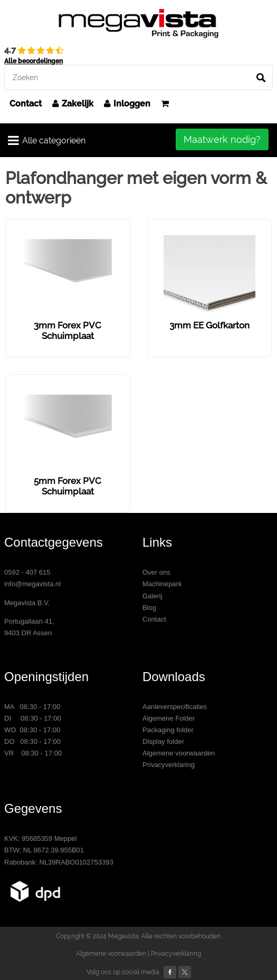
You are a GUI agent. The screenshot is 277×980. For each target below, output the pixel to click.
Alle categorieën (47, 140)
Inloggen (127, 104)
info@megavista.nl (32, 584)
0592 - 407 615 (27, 572)
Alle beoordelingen (34, 61)
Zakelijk (73, 104)
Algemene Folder (169, 718)
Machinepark (162, 584)
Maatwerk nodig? (222, 139)
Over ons (156, 572)
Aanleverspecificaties (175, 707)
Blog (149, 608)
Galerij (152, 596)
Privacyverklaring (169, 765)
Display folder (163, 741)
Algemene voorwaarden (179, 753)
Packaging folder (168, 730)
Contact (26, 104)
